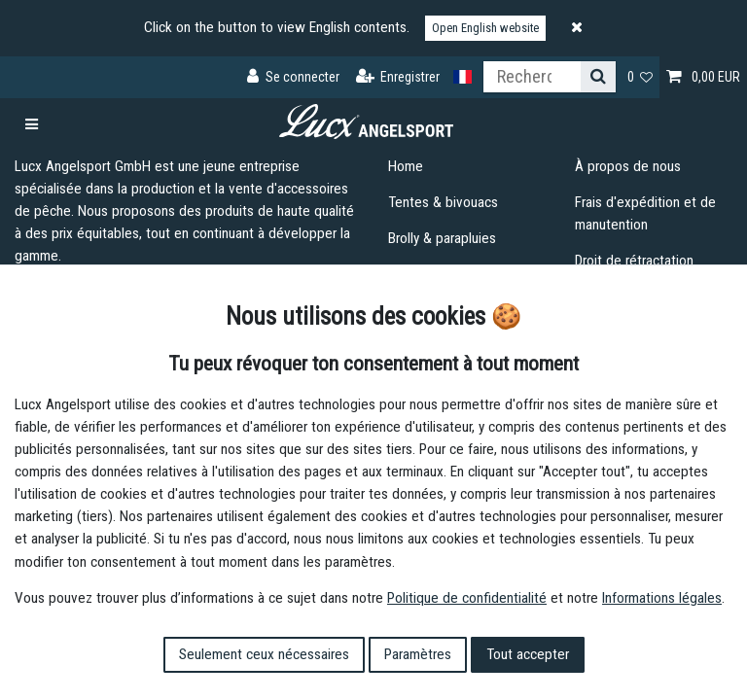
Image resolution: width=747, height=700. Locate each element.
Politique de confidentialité (467, 598)
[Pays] (462, 77)
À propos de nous (628, 166)
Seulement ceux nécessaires (264, 654)
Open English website (485, 28)
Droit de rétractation (634, 261)
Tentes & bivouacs (443, 202)
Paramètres (418, 654)
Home (406, 166)
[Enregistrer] (398, 77)
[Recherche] (598, 77)
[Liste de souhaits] (640, 77)
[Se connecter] (293, 77)
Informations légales (662, 598)
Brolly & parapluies (442, 238)
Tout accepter (528, 654)
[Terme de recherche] (532, 77)
